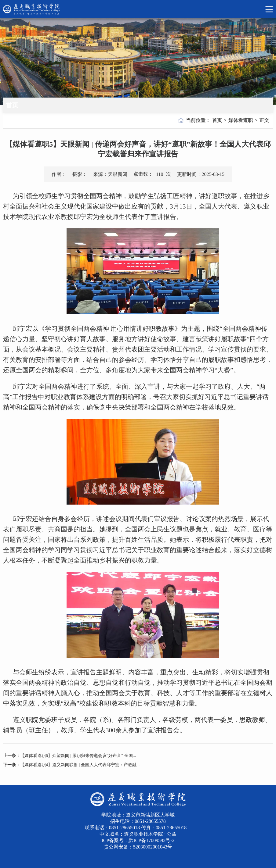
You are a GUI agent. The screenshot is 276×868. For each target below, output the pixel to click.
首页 (217, 120)
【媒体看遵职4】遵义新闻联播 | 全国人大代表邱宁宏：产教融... (80, 765)
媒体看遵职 (241, 120)
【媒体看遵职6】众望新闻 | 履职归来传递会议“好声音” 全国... (78, 756)
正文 (264, 120)
